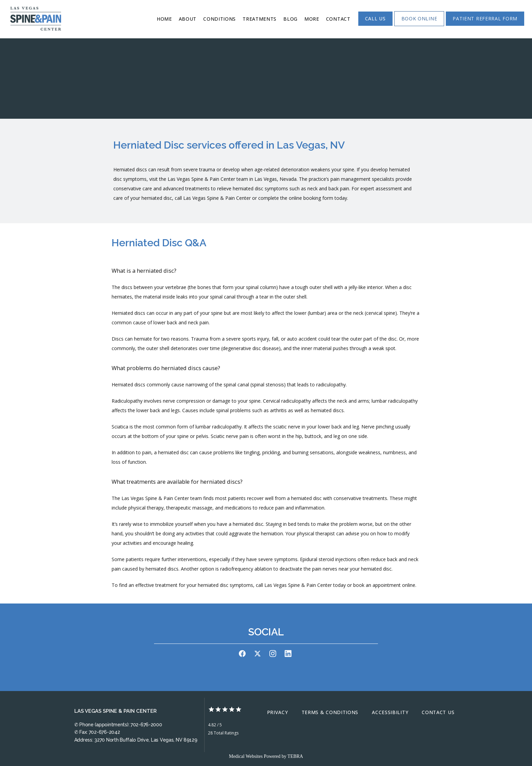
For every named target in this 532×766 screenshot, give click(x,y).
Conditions (220, 19)
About (188, 19)
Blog (290, 19)
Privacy (278, 712)
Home (164, 19)
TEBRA (295, 756)
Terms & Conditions (330, 712)
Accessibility (390, 712)
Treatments (260, 19)
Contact (338, 19)
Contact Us (438, 712)
